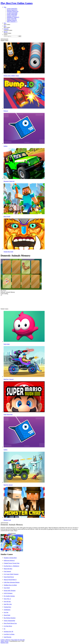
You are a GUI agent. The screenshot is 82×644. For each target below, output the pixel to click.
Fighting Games (12, 20)
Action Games (12, 9)
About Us (8, 640)
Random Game (4, 643)
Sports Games (12, 19)
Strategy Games (12, 16)
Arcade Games (12, 13)
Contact (3, 640)
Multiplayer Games (13, 17)
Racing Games (12, 10)
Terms (2, 641)
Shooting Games (13, 11)
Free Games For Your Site (18, 640)
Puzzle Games (12, 14)
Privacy (7, 641)
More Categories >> (12, 22)
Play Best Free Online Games (17, 3)
